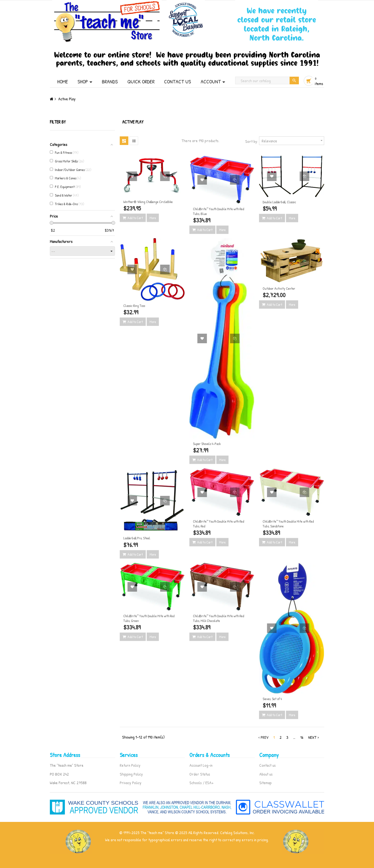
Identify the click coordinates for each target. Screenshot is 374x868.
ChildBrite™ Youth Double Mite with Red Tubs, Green (149, 618)
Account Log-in (201, 765)
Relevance (293, 141)
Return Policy (130, 765)
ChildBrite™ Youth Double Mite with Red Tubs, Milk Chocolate (218, 618)
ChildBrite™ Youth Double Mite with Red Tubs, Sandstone (288, 524)
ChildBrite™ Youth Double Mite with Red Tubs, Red (218, 524)
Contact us (268, 765)
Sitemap (265, 783)
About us (266, 774)
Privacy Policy (131, 783)
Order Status (200, 774)
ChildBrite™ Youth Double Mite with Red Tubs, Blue (218, 211)
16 (302, 737)
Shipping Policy (131, 774)
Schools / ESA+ (201, 783)
